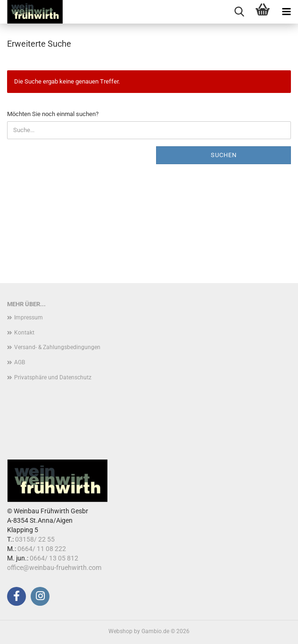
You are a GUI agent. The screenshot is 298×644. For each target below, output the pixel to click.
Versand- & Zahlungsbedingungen (57, 347)
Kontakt (24, 333)
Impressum (29, 318)
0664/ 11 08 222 (42, 549)
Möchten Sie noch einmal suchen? (53, 114)
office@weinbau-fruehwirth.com (54, 568)
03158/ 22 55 (35, 539)
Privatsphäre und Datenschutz (53, 377)
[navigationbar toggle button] (286, 12)
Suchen (224, 155)
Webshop (120, 631)
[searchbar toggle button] (239, 12)
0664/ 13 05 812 (54, 558)
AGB (20, 362)
